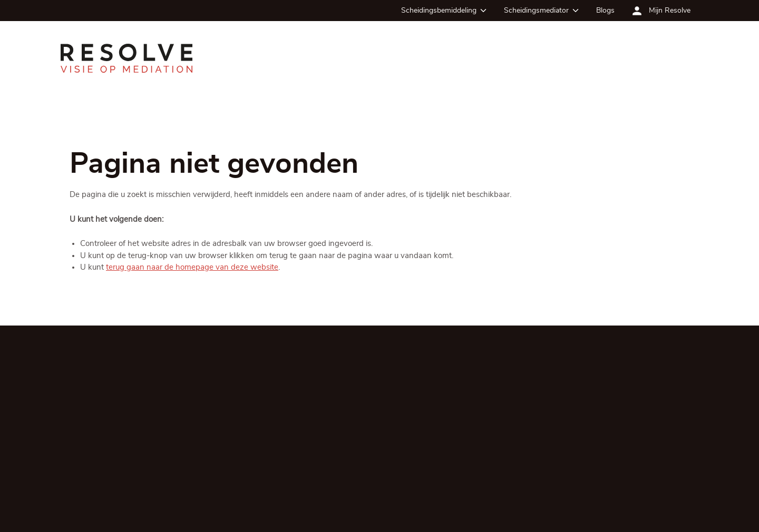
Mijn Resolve (670, 11)
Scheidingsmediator (536, 11)
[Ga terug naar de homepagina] (126, 58)
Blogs (605, 11)
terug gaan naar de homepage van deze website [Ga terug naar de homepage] (192, 268)
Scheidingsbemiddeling (439, 11)
